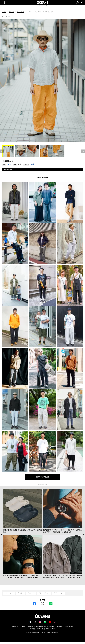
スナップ (11, 12)
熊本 (9, 164)
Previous (2, 534)
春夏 (33, 164)
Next (83, 534)
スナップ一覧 (21, 12)
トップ (4, 12)
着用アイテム (8, 170)
